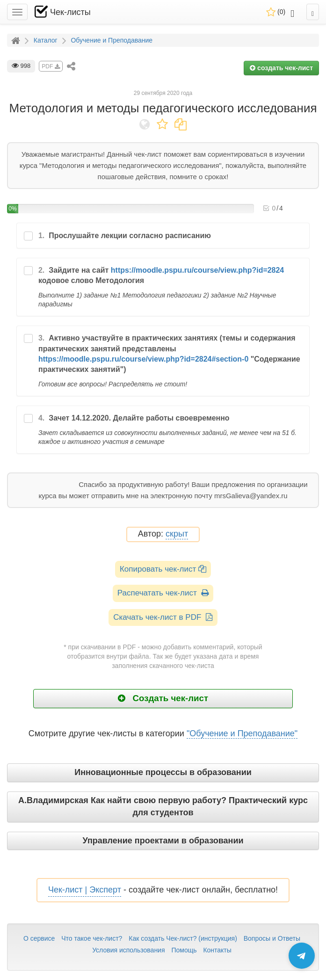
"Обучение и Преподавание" (242, 733)
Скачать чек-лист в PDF (163, 617)
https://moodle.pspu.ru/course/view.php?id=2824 (197, 270)
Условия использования (128, 950)
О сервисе (39, 938)
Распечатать (163, 593)
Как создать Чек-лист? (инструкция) (183, 938)
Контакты (217, 950)
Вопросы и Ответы (272, 938)
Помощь (184, 950)
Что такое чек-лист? (92, 938)
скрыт (177, 534)
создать (281, 68)
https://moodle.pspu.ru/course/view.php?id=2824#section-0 (143, 359)
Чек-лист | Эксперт (85, 890)
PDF (51, 66)
